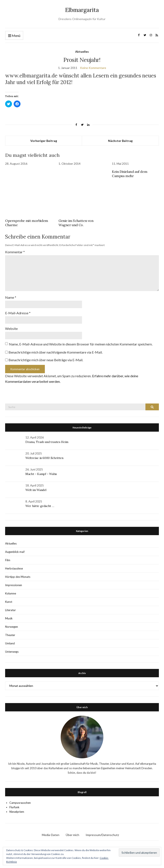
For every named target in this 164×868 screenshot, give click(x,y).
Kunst (9, 602)
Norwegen (12, 627)
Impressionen (14, 585)
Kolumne (11, 593)
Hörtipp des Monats (18, 577)
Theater (10, 635)
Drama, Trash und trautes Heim (47, 442)
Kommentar (15, 252)
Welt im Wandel (36, 490)
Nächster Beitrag (120, 141)
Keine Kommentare (93, 68)
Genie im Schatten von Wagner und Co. (76, 223)
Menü (14, 36)
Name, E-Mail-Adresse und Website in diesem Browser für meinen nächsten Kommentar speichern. (81, 344)
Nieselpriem (17, 812)
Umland (10, 643)
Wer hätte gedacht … (40, 506)
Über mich (72, 835)
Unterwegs (12, 652)
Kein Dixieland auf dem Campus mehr (130, 174)
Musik (9, 618)
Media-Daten (51, 835)
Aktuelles (82, 52)
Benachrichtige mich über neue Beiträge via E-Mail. (46, 360)
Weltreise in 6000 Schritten (44, 458)
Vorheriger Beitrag (44, 141)
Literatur (10, 610)
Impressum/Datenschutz (102, 835)
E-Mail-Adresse (18, 313)
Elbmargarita (82, 10)
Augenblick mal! (15, 552)
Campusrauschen (20, 803)
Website (11, 328)
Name (11, 297)
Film (8, 560)
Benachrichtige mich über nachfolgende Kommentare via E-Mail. (56, 352)
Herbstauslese (14, 568)
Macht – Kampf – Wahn (41, 474)
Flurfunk (14, 807)
